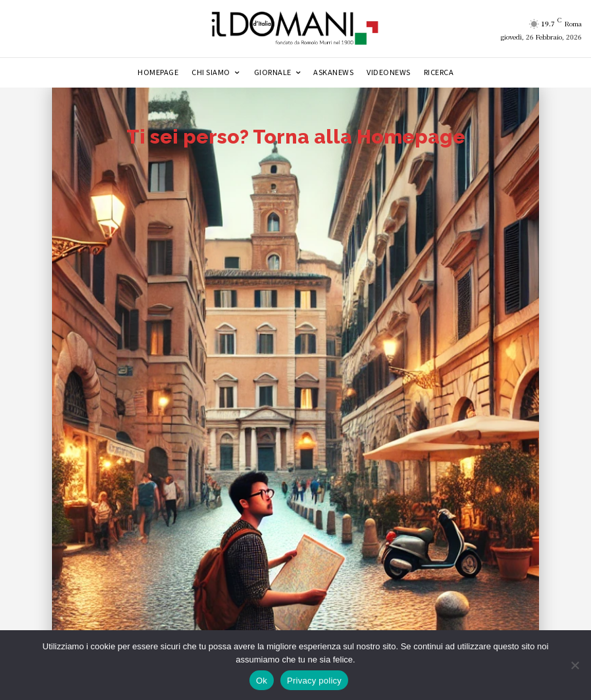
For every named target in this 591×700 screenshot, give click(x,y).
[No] (575, 665)
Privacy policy (314, 681)
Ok (262, 681)
